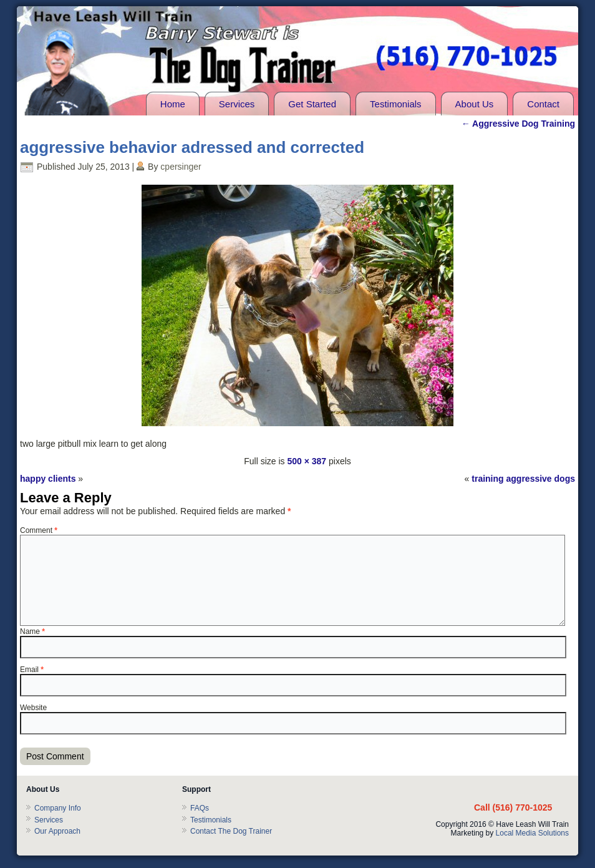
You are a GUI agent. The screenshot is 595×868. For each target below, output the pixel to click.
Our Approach (57, 831)
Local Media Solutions (532, 833)
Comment (39, 530)
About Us (475, 104)
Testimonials (396, 104)
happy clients (48, 479)
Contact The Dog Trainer (231, 831)
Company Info (58, 808)
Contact (543, 104)
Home (173, 104)
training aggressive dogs (523, 479)
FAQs (200, 808)
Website (33, 708)
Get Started (312, 104)
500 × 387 (307, 461)
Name (32, 631)
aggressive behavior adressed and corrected (192, 147)
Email (32, 670)
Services (237, 104)
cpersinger (181, 167)
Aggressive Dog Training (518, 124)
